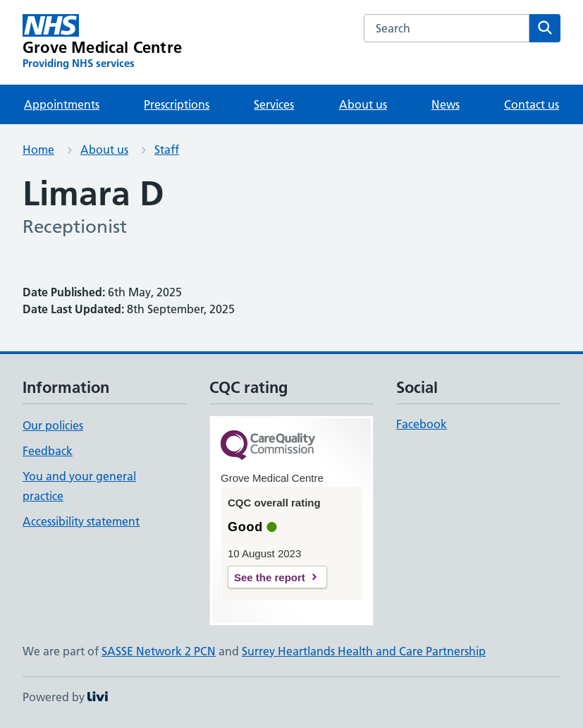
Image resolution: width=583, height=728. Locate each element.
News (446, 104)
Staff (167, 150)
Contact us (532, 104)
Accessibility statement (81, 521)
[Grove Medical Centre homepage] (102, 42)
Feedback (48, 451)
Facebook (422, 424)
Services (274, 104)
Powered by (65, 697)
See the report (270, 577)
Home (38, 150)
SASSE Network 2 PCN (159, 651)
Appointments (62, 104)
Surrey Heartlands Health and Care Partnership (364, 651)
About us (363, 104)
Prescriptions (177, 104)
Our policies (53, 425)
